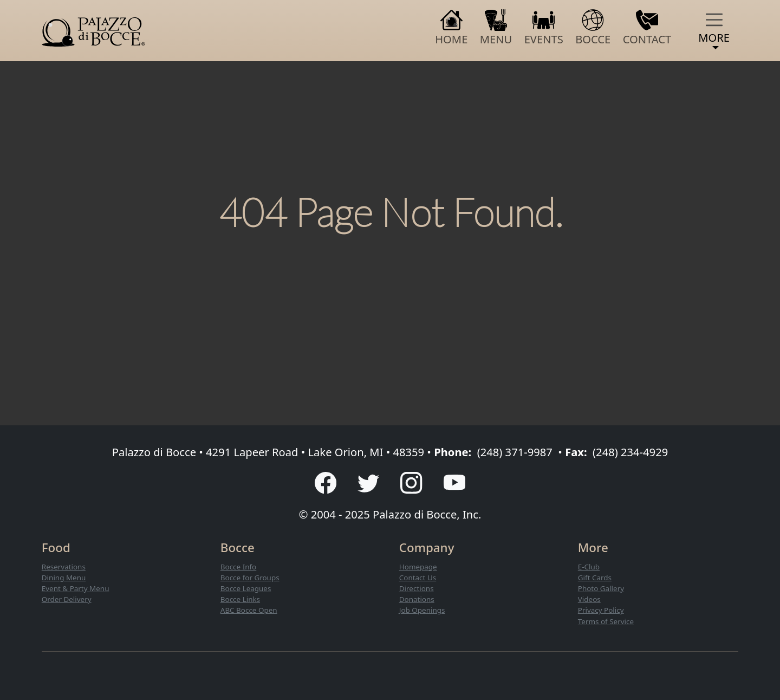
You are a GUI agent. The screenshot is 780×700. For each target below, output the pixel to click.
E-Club (589, 567)
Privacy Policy (601, 610)
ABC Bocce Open (249, 610)
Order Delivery (67, 599)
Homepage (418, 567)
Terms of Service (606, 621)
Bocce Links (240, 599)
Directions (417, 588)
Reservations (64, 567)
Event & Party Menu (76, 588)
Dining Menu (64, 578)
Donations (417, 599)
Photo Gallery (601, 588)
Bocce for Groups (250, 578)
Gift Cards (595, 578)
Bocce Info (238, 567)
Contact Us (418, 578)
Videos (589, 599)
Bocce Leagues (246, 588)
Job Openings (422, 610)
